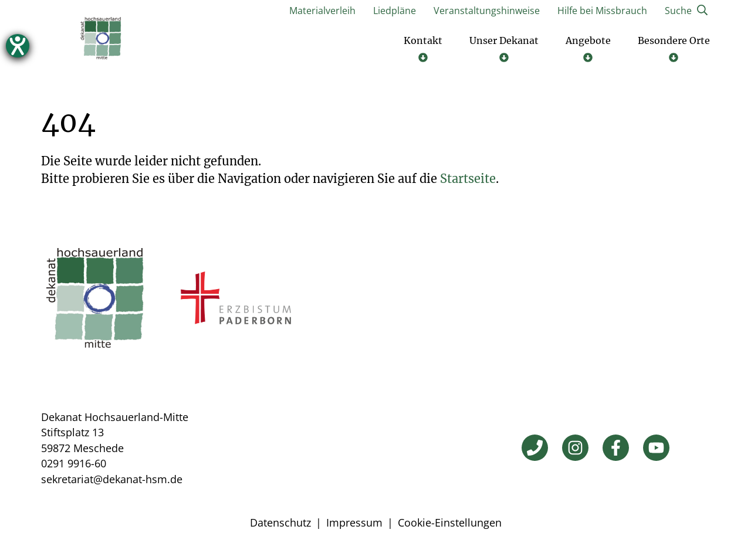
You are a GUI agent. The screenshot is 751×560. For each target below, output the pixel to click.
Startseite (468, 180)
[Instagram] (575, 449)
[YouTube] (656, 449)
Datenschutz (280, 524)
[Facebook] (616, 449)
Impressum (354, 524)
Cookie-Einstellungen (450, 524)
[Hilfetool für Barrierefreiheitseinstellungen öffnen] (18, 46)
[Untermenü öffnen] (423, 50)
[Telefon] (535, 449)
